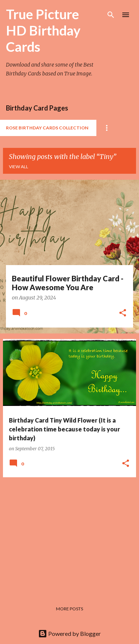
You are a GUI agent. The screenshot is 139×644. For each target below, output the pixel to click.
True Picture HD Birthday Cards (43, 30)
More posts (69, 609)
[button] (123, 313)
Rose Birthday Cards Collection (47, 128)
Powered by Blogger (69, 633)
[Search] (111, 15)
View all (19, 167)
